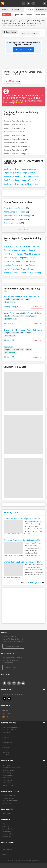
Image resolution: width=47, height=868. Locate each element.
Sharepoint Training (8, 770)
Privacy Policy (7, 832)
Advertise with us (8, 834)
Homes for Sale (7, 742)
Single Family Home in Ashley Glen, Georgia (21, 184)
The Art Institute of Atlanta (16, 208)
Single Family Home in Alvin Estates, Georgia (21, 176)
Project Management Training (12, 768)
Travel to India (7, 814)
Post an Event (7, 803)
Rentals (29, 9)
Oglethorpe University (14, 223)
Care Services (7, 747)
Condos (29, 15)
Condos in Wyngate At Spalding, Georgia (20, 250)
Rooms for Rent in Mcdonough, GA (16, 154)
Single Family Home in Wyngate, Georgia (20, 173)
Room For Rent (10, 347)
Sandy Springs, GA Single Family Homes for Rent (18, 24)
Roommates (17, 9)
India (6, 717)
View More (24, 229)
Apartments (19, 15)
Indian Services (7, 849)
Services (5, 740)
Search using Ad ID (29, 33)
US (5, 711)
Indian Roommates (8, 20)
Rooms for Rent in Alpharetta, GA (16, 139)
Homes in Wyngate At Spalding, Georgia (19, 258)
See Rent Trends (13, 81)
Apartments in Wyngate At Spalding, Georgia (21, 246)
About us (5, 824)
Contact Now (37, 307)
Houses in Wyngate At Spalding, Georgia (19, 261)
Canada (7, 714)
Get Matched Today (23, 49)
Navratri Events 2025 (9, 796)
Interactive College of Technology (19, 216)
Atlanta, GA (9, 323)
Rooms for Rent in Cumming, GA (15, 150)
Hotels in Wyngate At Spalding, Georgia (19, 269)
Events (5, 9)
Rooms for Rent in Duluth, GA (14, 132)
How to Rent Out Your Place (11, 727)
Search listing (10, 32)
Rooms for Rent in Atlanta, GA (15, 128)
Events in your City (8, 798)
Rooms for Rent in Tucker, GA (14, 135)
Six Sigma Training (8, 775)
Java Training (7, 773)
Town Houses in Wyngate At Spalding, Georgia (22, 254)
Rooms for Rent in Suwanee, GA (15, 143)
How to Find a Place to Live (11, 730)
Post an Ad (6, 752)
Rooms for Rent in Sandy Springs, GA (17, 121)
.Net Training (6, 765)
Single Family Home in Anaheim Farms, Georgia (22, 180)
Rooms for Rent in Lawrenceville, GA (17, 146)
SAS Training (7, 783)
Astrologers (6, 750)
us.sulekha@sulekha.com (16, 642)
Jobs (4, 745)
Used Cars (6, 737)
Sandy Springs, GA (12, 307)
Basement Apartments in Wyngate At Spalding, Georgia (23, 273)
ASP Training (7, 778)
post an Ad (18, 103)
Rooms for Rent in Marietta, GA (15, 125)
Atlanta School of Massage (16, 212)
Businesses (6, 852)
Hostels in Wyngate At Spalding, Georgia (19, 265)
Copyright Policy (7, 837)
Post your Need (11, 668)
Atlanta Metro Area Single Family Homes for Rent (26, 22)
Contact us (6, 827)
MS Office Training (8, 785)
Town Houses (40, 15)
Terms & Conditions (8, 829)
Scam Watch (6, 755)
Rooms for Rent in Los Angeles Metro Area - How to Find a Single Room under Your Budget (23, 519)
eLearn (5, 854)
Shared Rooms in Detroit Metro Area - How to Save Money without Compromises (23, 562)
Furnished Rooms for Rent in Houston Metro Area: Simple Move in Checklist (23, 540)
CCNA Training (7, 780)
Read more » (28, 534)
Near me (6, 15)
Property (5, 847)
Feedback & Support (13, 646)
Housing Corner (12, 512)
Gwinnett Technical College (16, 219)
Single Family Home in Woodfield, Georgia (20, 169)
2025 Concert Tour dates (10, 801)
